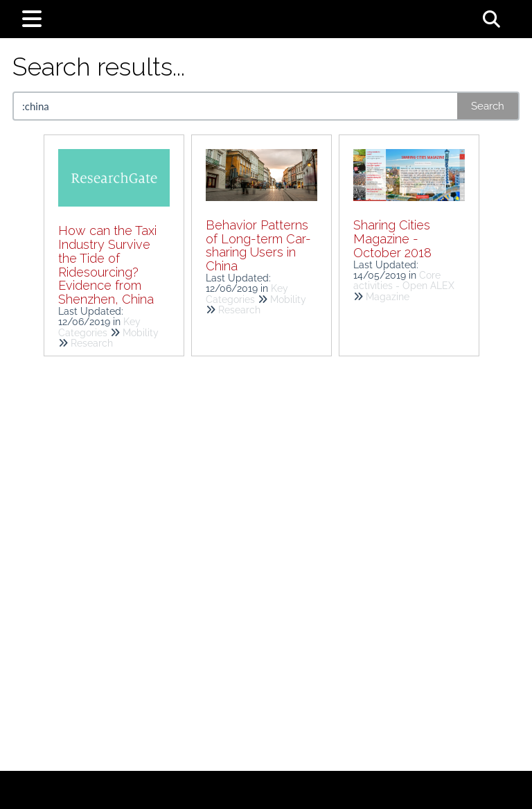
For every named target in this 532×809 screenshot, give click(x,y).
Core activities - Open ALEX (404, 280)
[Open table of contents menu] (35, 17)
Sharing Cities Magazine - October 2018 (392, 239)
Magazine (388, 297)
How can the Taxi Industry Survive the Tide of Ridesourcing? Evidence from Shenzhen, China (107, 265)
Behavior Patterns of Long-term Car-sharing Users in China (258, 245)
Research (92, 343)
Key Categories (99, 327)
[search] (236, 106)
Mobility (141, 333)
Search (488, 106)
